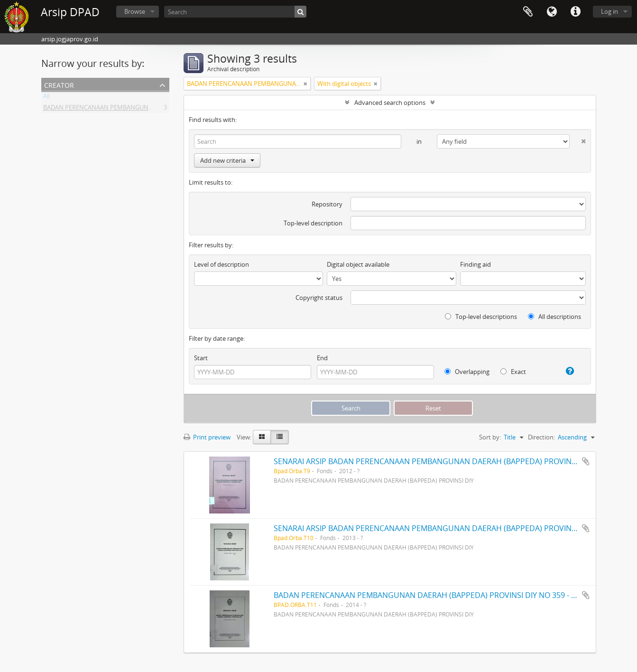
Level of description (222, 264)
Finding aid (475, 264)
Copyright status (319, 298)
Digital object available (358, 264)
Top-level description (313, 223)
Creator (59, 84)
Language (552, 12)
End (322, 358)
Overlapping (467, 372)
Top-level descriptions (481, 317)
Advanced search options (390, 103)
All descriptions (554, 317)
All (46, 98)
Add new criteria (227, 160)
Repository (327, 204)
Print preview (207, 437)
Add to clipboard (586, 461)
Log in (609, 11)
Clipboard (528, 12)
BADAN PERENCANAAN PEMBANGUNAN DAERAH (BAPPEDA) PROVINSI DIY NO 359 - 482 (429, 595)
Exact (513, 372)
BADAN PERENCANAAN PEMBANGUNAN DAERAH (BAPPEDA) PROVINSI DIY (149, 109)
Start (201, 358)
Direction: (541, 437)
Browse (135, 11)
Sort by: (490, 437)
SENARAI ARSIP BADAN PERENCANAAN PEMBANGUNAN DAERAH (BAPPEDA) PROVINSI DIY (433, 461)
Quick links (575, 12)
